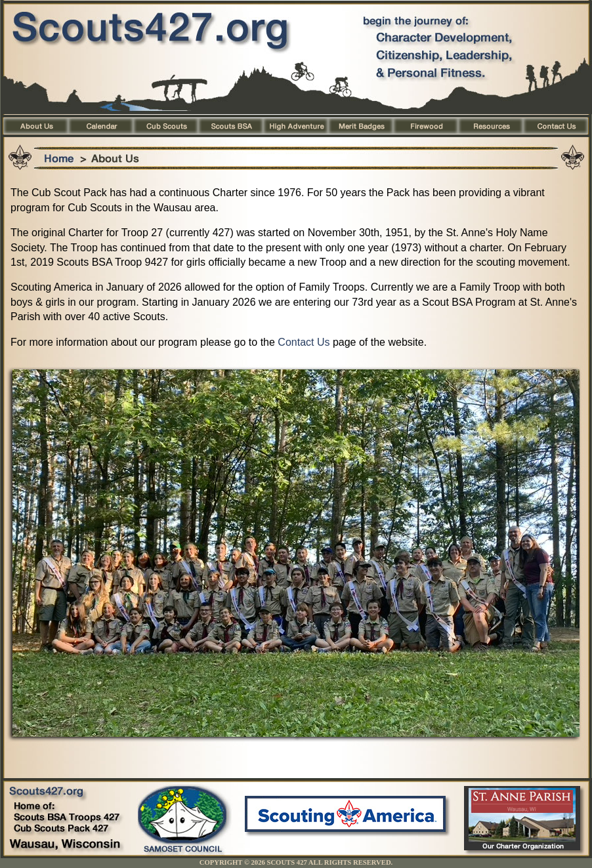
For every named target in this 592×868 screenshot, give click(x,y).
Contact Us (304, 342)
